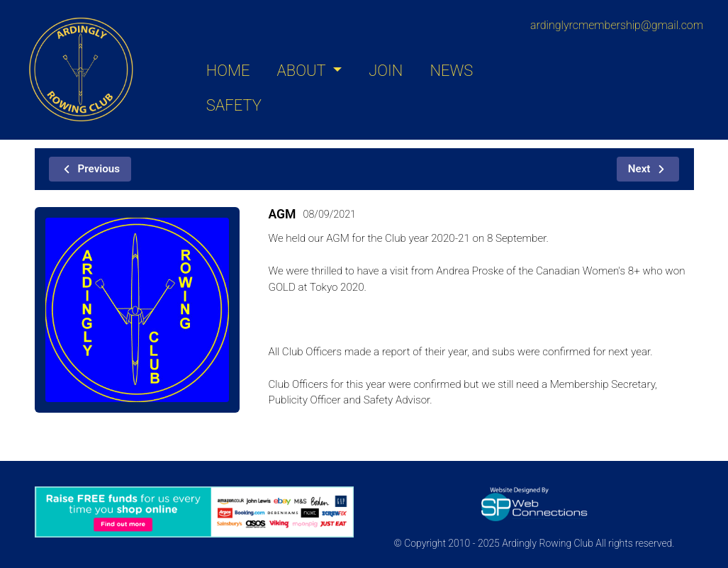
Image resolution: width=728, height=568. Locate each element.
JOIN (386, 71)
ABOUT (303, 71)
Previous (90, 169)
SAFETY (234, 105)
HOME (228, 71)
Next (648, 169)
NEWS (451, 71)
